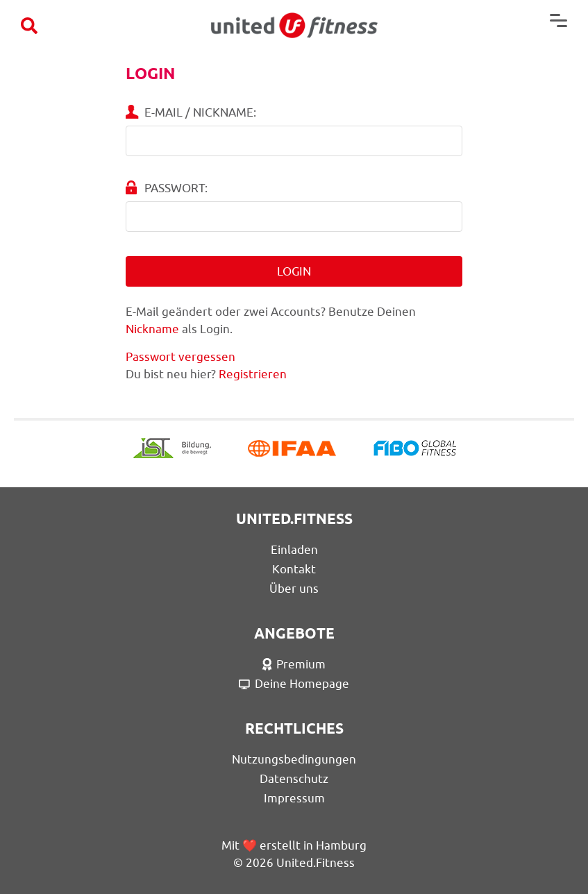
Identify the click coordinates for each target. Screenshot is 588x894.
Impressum (294, 798)
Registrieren (253, 374)
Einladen (294, 550)
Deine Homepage (294, 684)
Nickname (152, 329)
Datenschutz (294, 779)
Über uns (294, 589)
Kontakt (294, 569)
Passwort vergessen (180, 357)
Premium (294, 664)
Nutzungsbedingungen (294, 759)
